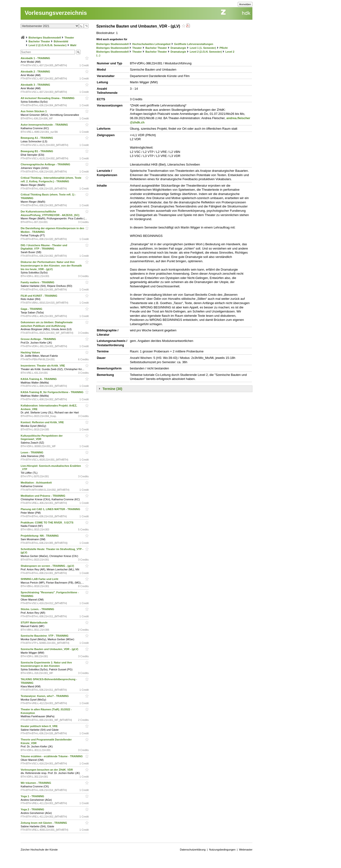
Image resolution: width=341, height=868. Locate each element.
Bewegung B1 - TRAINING (37, 151)
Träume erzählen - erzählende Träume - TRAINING (52, 756)
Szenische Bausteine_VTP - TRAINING (45, 636)
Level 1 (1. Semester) (203, 48)
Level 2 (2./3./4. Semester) (206, 52)
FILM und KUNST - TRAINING (39, 296)
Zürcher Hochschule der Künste (39, 850)
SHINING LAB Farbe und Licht (40, 579)
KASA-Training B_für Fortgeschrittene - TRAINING (52, 392)
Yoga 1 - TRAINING (33, 796)
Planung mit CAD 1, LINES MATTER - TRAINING (51, 509)
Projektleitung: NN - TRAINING (40, 536)
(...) (98, 55)
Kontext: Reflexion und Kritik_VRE (43, 422)
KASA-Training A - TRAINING (39, 379)
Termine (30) (112, 389)
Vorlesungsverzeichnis (56, 13)
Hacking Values (31, 352)
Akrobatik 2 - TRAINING (36, 72)
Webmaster (246, 850)
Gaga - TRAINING (32, 309)
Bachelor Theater (39, 41)
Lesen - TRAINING (32, 452)
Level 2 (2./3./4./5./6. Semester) (47, 45)
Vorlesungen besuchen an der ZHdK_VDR (47, 770)
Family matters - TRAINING (38, 282)
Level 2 (230, 52)
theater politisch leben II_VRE (40, 726)
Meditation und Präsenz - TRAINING (43, 496)
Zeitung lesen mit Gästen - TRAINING (44, 823)
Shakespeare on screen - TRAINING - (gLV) (48, 566)
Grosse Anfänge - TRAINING (39, 339)
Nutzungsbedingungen (222, 850)
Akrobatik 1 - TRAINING (36, 58)
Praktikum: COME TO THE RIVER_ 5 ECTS (47, 523)
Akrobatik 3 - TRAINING (36, 85)
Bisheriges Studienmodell (45, 38)
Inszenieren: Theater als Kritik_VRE (43, 366)
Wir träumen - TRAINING (36, 783)
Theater (69, 38)
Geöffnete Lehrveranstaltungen (194, 44)
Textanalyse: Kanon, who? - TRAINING (45, 696)
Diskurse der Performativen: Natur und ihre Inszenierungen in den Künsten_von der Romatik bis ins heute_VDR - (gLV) (51, 266)
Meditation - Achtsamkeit (37, 483)
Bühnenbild (61, 41)
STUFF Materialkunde (34, 623)
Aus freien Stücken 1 (34, 111)
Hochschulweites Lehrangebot (151, 44)
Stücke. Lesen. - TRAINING (38, 609)
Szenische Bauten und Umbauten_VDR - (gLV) (50, 649)
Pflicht (224, 48)
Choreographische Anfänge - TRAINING (46, 164)
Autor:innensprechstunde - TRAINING (45, 125)
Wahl (73, 45)
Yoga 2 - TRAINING (33, 809)
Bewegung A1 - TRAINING (37, 138)
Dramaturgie (178, 48)
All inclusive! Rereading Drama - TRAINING (48, 98)
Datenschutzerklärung (193, 850)
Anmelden (245, 4)
